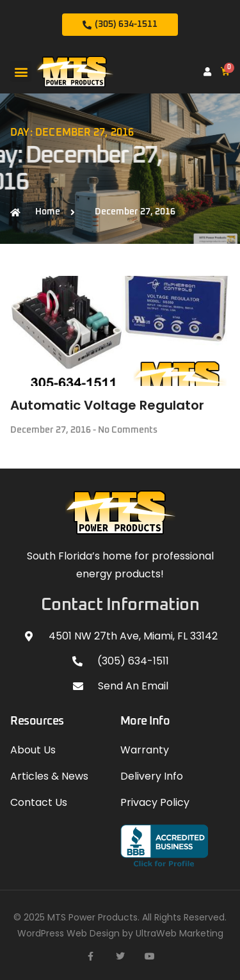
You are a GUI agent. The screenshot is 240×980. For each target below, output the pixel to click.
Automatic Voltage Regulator (107, 405)
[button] (21, 71)
